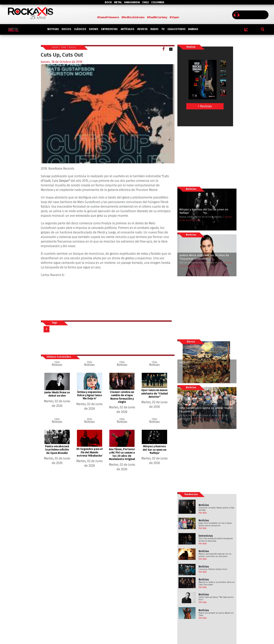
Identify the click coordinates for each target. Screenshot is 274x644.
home (55, 47)
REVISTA (142, 29)
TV (163, 29)
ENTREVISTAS (109, 29)
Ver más (203, 513)
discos (72, 47)
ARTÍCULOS (128, 29)
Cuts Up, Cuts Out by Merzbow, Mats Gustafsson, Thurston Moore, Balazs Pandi (106, 292)
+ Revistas (205, 106)
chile (63, 47)
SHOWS (94, 29)
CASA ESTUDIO (177, 29)
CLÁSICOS (80, 29)
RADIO (154, 29)
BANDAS (193, 29)
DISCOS (66, 29)
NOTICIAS (53, 29)
